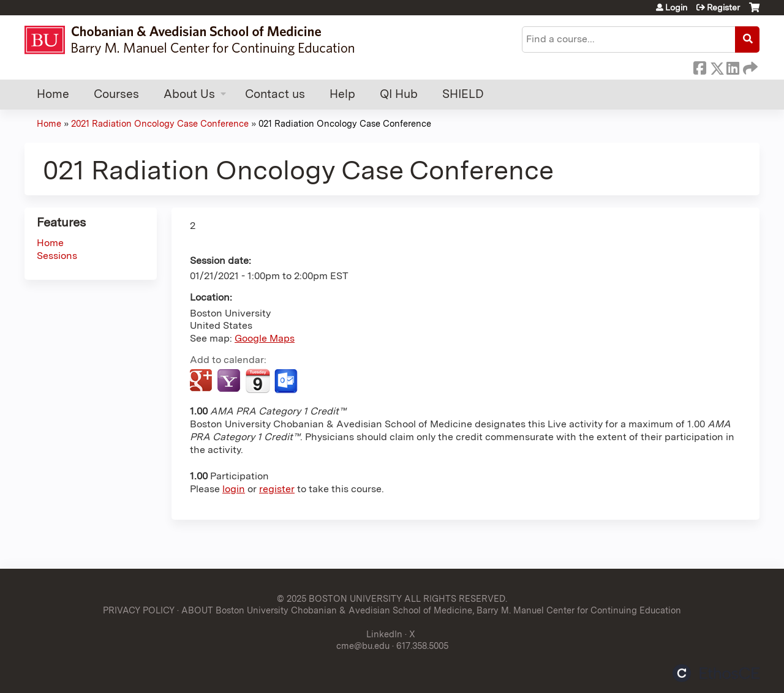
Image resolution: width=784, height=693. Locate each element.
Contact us (275, 94)
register (277, 489)
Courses (116, 94)
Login (676, 7)
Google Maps (265, 338)
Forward (749, 66)
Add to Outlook (287, 381)
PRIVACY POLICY (139, 610)
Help (342, 94)
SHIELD (463, 94)
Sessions (57, 256)
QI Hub (399, 94)
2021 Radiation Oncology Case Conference (160, 123)
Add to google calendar (202, 381)
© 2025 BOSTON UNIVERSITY (339, 598)
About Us (189, 94)
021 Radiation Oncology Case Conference (345, 123)
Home (53, 94)
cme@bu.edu (363, 646)
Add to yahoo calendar (230, 381)
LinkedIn (733, 66)
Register (723, 7)
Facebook (699, 66)
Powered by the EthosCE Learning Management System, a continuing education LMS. (716, 673)
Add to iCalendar (258, 381)
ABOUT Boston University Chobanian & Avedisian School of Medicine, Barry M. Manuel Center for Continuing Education (431, 610)
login (234, 489)
